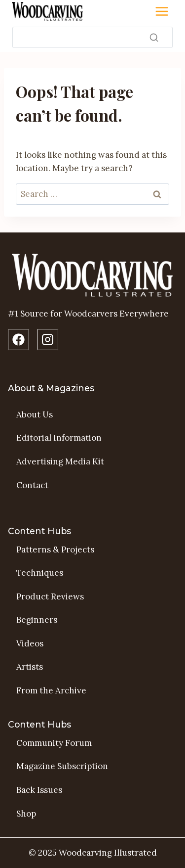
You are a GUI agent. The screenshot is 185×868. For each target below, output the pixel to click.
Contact (32, 485)
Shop (26, 814)
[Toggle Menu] (162, 11)
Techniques (40, 573)
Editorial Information (59, 438)
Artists (30, 667)
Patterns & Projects (55, 549)
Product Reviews (50, 596)
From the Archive (51, 690)
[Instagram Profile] (48, 340)
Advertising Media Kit (60, 461)
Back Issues (39, 790)
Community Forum (54, 743)
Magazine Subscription (62, 766)
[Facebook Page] (18, 340)
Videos (30, 643)
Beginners (37, 620)
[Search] (92, 37)
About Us (35, 414)
